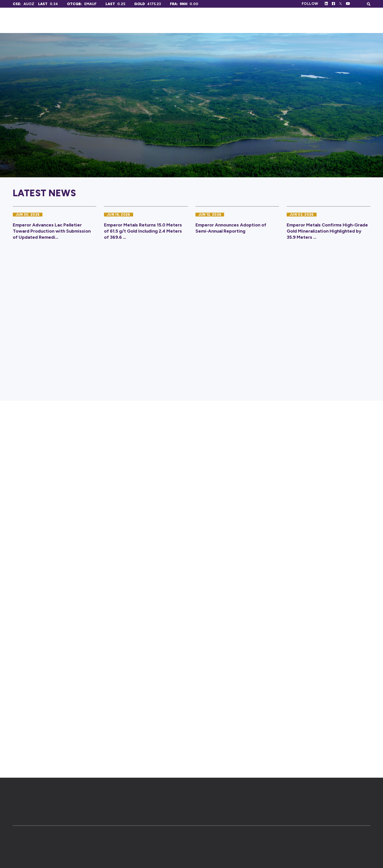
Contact (359, 20)
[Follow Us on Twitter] (340, 4)
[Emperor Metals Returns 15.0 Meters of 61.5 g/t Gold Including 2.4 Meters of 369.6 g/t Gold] (146, 226)
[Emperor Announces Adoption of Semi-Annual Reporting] (237, 226)
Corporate (216, 20)
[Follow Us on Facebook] (333, 4)
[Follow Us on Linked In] (326, 4)
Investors (294, 20)
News (327, 20)
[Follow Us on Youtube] (348, 4)
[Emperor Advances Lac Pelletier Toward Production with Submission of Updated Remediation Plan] (55, 226)
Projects (256, 20)
